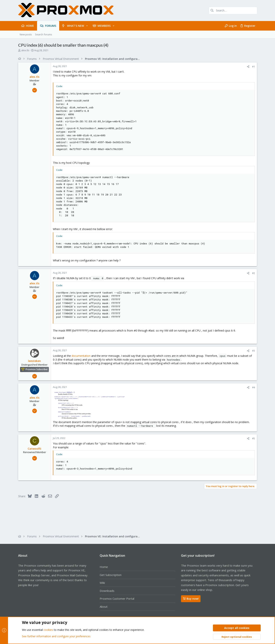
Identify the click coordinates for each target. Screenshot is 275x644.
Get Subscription (111, 575)
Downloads (107, 591)
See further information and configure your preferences (56, 636)
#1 (254, 67)
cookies (48, 630)
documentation (81, 356)
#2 (254, 273)
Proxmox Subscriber (37, 369)
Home (104, 567)
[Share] (248, 67)
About (104, 607)
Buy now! (191, 599)
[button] (87, 26)
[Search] (233, 11)
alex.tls (25, 50)
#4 (254, 387)
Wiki (102, 583)
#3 (254, 351)
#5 (254, 438)
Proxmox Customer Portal (117, 599)
